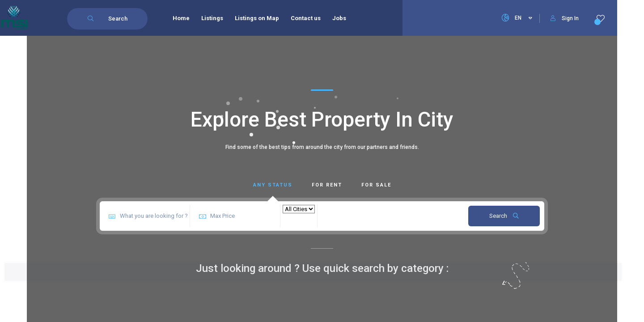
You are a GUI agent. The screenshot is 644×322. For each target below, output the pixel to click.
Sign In (565, 18)
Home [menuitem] (182, 18)
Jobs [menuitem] (340, 18)
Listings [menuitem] (213, 18)
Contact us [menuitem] (307, 18)
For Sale (376, 185)
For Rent (327, 185)
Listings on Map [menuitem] (258, 18)
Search (504, 216)
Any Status (273, 185)
